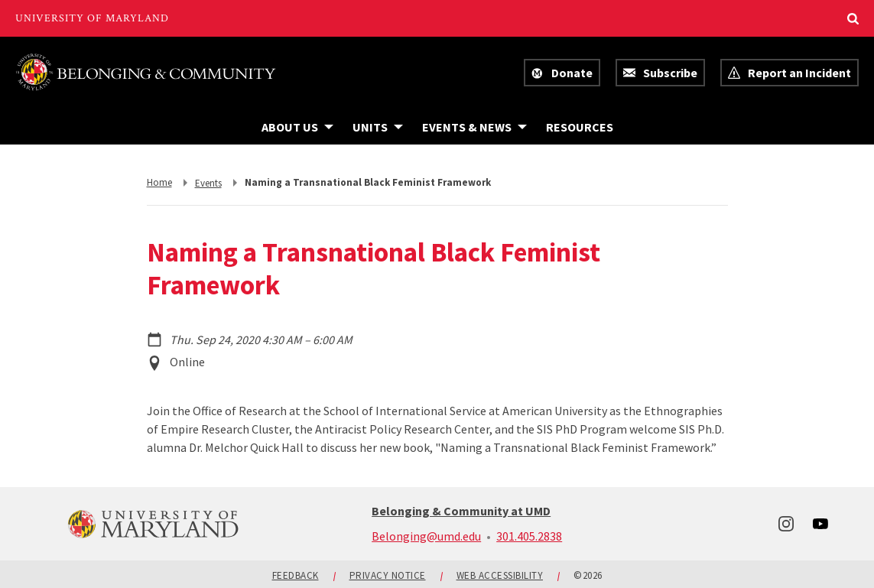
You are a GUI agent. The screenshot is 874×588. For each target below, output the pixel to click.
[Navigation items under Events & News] (474, 127)
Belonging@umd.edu (426, 536)
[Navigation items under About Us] (297, 127)
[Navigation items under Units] (378, 127)
